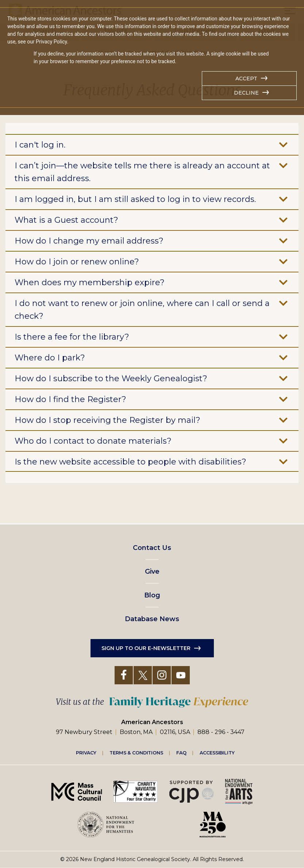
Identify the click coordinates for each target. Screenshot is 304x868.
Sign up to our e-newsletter (146, 648)
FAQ (181, 753)
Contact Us (152, 548)
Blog (152, 595)
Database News (152, 619)
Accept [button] (246, 79)
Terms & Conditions (136, 753)
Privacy (86, 753)
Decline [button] (246, 93)
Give (152, 571)
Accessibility (217, 753)
